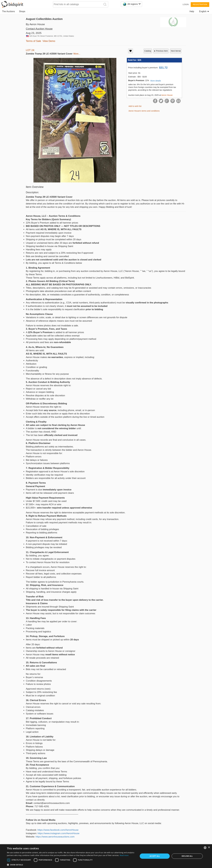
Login (186, 4)
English (204, 11)
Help (192, 11)
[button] (71, 865)
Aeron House (167, 95)
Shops (22, 11)
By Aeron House (35, 24)
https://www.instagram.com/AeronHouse (58, 833)
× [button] (209, 847)
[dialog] (106, 856)
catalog (148, 51)
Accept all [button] (155, 856)
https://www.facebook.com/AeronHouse (58, 830)
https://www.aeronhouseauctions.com (55, 837)
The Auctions (8, 11)
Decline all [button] (187, 856)
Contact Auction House (39, 29)
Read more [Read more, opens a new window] (124, 855)
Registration (200, 4)
